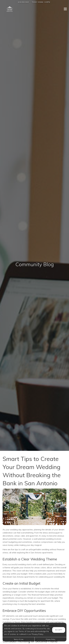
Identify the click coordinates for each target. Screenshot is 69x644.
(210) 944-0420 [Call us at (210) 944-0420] (23, 2)
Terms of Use (18, 639)
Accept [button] (59, 630)
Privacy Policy (50, 639)
